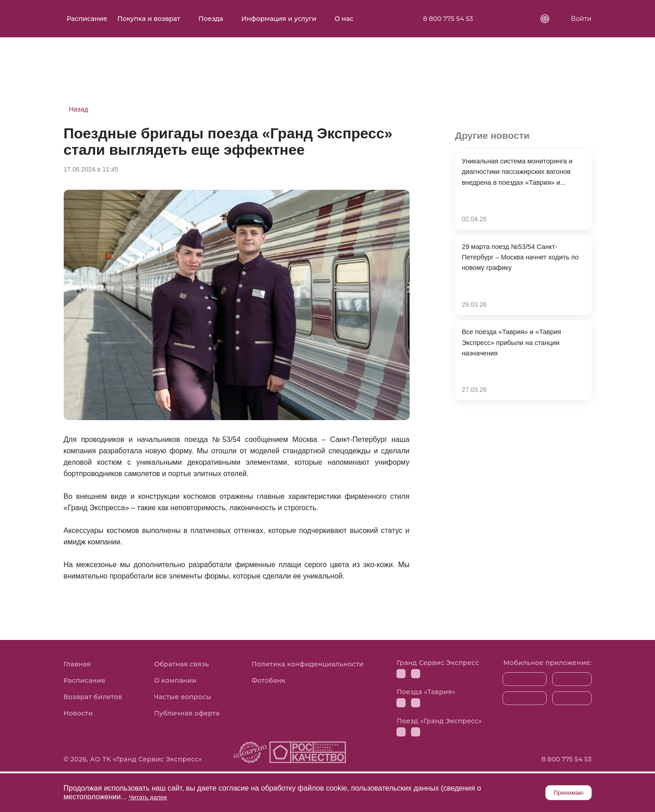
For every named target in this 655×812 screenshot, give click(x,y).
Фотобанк (268, 682)
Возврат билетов (93, 698)
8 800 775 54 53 (451, 19)
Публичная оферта (187, 715)
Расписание (93, 19)
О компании (175, 682)
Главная (77, 665)
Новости (79, 715)
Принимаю (559, 792)
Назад (80, 109)
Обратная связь (181, 665)
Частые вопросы (183, 698)
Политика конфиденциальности (307, 665)
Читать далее (152, 797)
